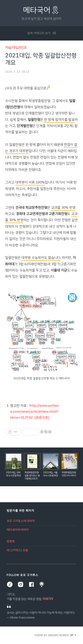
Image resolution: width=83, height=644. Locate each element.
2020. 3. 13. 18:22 (17, 72)
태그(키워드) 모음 (17, 550)
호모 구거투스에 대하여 (21, 521)
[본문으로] (42, 418)
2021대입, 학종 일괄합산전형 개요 (41, 59)
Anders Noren (58, 635)
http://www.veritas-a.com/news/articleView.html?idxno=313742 (35, 412)
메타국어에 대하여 (18, 530)
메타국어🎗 (42, 10)
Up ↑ (73, 635)
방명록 (11, 541)
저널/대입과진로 (16, 48)
